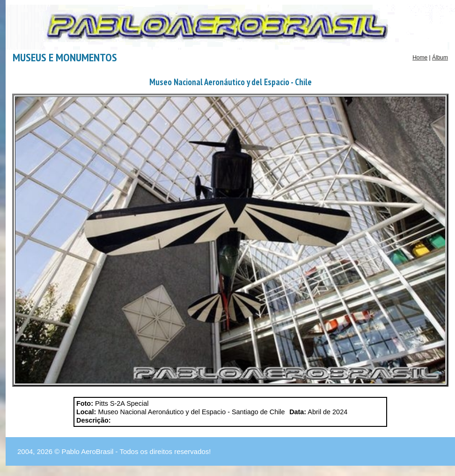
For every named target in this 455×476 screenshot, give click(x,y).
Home (420, 58)
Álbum (440, 58)
